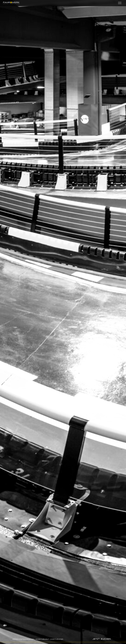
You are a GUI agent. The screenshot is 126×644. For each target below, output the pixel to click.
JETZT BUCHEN (102, 639)
